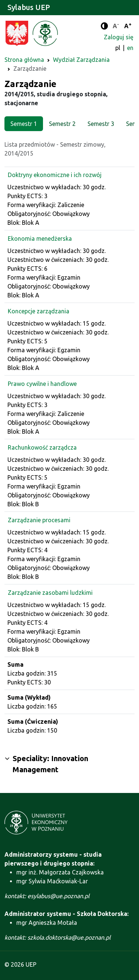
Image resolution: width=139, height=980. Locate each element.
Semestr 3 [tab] (101, 124)
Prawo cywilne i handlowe (42, 384)
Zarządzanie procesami (39, 520)
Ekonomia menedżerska (40, 239)
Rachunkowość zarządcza (42, 447)
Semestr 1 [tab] (24, 124)
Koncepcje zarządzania (39, 311)
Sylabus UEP (29, 7)
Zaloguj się (119, 37)
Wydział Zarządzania (81, 60)
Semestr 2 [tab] (62, 124)
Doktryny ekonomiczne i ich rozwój (55, 175)
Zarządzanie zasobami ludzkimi (50, 593)
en (130, 48)
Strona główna (24, 60)
